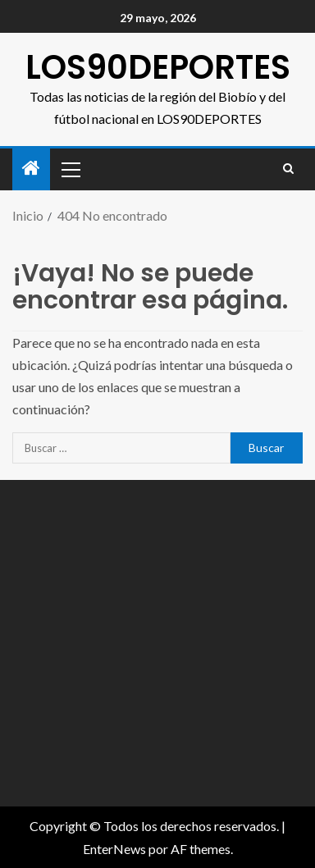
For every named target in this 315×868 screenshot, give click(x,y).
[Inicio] (31, 169)
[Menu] (70, 169)
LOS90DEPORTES (158, 67)
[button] (70, 169)
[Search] (288, 169)
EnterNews (114, 849)
